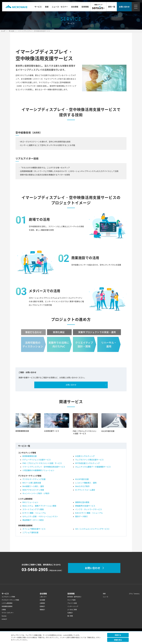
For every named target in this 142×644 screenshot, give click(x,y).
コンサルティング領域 (8, 597)
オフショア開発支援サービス (34, 529)
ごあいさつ (43, 597)
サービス (38, 7)
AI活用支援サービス (52, 431)
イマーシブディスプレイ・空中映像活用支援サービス (44, 467)
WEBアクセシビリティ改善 (33, 490)
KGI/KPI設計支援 (108, 431)
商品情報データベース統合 (33, 520)
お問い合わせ (71, 385)
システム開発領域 (7, 603)
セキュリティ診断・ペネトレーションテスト (40, 517)
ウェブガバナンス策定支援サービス (89, 460)
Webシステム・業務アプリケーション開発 (39, 506)
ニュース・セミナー (60, 7)
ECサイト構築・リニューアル (34, 513)
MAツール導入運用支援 (32, 483)
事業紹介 (42, 610)
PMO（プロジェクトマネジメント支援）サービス (85, 432)
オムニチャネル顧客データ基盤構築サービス (93, 467)
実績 (47, 7)
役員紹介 (42, 606)
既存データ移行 (81, 517)
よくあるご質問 (72, 610)
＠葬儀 (4, 610)
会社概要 (42, 600)
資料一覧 (112, 7)
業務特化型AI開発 (82, 502)
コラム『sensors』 (135, 594)
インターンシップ (73, 606)
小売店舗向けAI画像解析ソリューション (38, 470)
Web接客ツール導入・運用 (33, 486)
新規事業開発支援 (22, 431)
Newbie (4, 616)
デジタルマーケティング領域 (10, 600)
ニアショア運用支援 (30, 532)
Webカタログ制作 (82, 486)
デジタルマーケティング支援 (34, 479)
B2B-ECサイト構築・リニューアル (89, 513)
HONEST (4, 619)
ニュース (106, 597)
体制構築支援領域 (7, 606)
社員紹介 (70, 613)
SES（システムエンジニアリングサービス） (93, 529)
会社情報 (75, 7)
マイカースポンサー (8, 613)
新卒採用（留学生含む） (75, 597)
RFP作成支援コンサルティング (87, 463)
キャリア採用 (71, 600)
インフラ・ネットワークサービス (89, 509)
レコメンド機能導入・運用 (86, 483)
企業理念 (42, 603)
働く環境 (70, 616)
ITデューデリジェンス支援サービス (37, 460)
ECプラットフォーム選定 (85, 490)
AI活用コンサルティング (85, 456)
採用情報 (85, 7)
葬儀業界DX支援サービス (85, 506)
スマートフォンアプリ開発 (33, 509)
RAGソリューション (30, 502)
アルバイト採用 (72, 603)
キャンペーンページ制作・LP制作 (36, 493)
